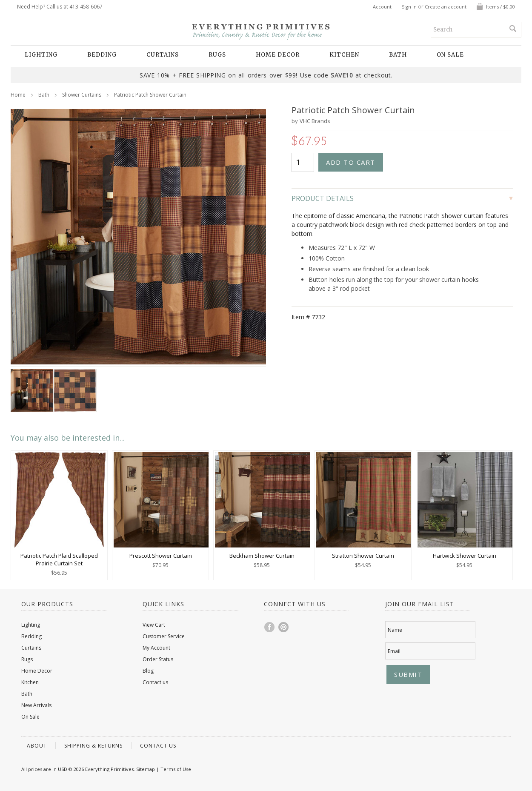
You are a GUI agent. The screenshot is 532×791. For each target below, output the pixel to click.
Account (382, 7)
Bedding (102, 55)
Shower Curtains (82, 95)
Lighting (41, 55)
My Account (156, 648)
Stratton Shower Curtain (363, 556)
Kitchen (344, 55)
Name (395, 630)
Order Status (158, 659)
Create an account (446, 7)
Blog (148, 671)
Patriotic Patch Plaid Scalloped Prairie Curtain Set (59, 559)
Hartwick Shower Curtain (465, 556)
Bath (398, 55)
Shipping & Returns (93, 746)
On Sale (450, 55)
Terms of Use (176, 769)
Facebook (270, 627)
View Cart (154, 625)
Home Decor (278, 55)
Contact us (155, 682)
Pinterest (284, 627)
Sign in (409, 7)
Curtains (163, 55)
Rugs (217, 55)
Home (18, 95)
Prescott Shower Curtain (161, 556)
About (37, 746)
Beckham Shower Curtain (262, 556)
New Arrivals (36, 705)
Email (394, 651)
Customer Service (164, 636)
